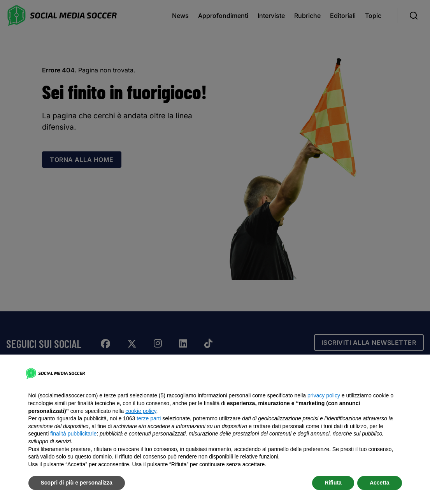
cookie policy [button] (141, 411)
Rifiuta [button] (333, 483)
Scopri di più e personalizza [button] (77, 483)
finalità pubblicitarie (73, 434)
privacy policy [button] (324, 395)
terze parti (149, 418)
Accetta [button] (380, 483)
